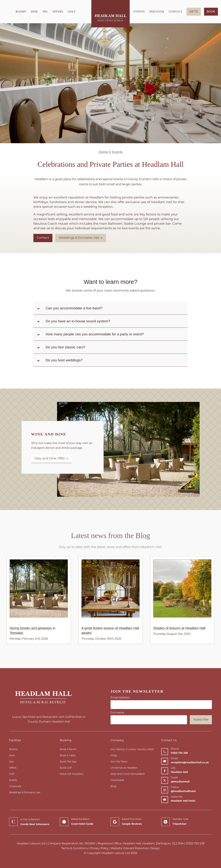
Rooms (21, 12)
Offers (58, 12)
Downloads (117, 780)
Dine (34, 12)
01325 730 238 (195, 844)
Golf (72, 12)
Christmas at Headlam (124, 768)
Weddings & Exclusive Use (81, 238)
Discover (157, 12)
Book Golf (66, 768)
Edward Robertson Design (142, 848)
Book (211, 12)
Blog (113, 786)
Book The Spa (68, 762)
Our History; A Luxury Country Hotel (132, 750)
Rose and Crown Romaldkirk (128, 774)
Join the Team (119, 762)
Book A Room (68, 750)
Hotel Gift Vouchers (72, 774)
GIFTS (194, 12)
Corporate (15, 786)
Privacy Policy (99, 848)
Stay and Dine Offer (51, 459)
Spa (45, 12)
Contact (176, 12)
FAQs (114, 756)
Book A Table (68, 756)
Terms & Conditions (75, 848)
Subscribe (201, 720)
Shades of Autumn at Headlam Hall (179, 628)
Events (139, 12)
